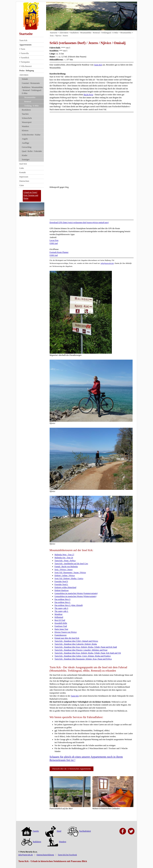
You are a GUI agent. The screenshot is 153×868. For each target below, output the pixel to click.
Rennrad (28, 102)
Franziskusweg (61, 635)
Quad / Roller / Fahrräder (32, 151)
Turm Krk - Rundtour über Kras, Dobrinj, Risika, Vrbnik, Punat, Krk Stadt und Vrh (88, 653)
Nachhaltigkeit (79, 831)
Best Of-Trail (60, 620)
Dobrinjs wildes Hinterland (65, 587)
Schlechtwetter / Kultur (31, 135)
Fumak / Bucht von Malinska (66, 567)
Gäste (22, 185)
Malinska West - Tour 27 (64, 555)
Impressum (24, 177)
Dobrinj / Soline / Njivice (65, 575)
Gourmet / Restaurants (31, 83)
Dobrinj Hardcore (62, 590)
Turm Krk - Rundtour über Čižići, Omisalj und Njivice (76, 641)
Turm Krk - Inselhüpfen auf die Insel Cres (71, 564)
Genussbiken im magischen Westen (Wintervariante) (76, 596)
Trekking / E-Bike (32, 106)
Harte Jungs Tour (61, 629)
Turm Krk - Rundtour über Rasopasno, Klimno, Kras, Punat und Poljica (83, 659)
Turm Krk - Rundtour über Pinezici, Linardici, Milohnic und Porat (81, 650)
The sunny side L (61, 611)
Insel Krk (23, 164)
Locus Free (54, 240)
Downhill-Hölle (61, 623)
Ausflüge (26, 143)
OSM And (54, 243)
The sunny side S (61, 608)
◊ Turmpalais (25, 62)
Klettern (25, 131)
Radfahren (31, 842)
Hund (53, 831)
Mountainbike (30, 97)
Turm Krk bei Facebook (67, 855)
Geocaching (27, 147)
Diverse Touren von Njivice (66, 632)
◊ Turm (22, 49)
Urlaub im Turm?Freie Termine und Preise (31, 195)
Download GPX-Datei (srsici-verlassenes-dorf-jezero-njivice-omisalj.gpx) (79, 222)
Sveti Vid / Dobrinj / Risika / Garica (69, 578)
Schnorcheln (27, 118)
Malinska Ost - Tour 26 (64, 558)
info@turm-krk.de (107, 263)
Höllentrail (59, 617)
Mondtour (59, 614)
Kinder (25, 155)
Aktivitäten (24, 75)
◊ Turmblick (24, 58)
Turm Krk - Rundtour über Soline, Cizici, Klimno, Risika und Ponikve (83, 656)
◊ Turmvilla (24, 53)
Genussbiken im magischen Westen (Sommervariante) (76, 593)
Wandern (25, 126)
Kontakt (23, 172)
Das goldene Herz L (63, 602)
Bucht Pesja (88, 95)
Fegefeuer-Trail (61, 626)
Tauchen (25, 114)
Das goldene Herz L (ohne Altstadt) (69, 605)
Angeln (25, 139)
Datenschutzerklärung (45, 855)
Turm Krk (23, 40)
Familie (30, 831)
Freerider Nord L (61, 584)
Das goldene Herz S (63, 599)
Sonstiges (26, 160)
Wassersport (27, 122)
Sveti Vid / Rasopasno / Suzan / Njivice (70, 572)
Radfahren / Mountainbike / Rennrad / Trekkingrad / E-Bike (32, 90)
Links (22, 168)
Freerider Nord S (61, 581)
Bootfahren (26, 110)
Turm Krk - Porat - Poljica (65, 561)
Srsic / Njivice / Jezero (59, 36)
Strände (25, 79)
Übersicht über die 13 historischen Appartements (72, 769)
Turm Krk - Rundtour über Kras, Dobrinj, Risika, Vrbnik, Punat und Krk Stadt (86, 647)
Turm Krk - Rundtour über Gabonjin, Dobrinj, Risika (76, 644)
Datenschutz (24, 181)
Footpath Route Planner (59, 252)
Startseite (26, 34)
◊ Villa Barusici (26, 66)
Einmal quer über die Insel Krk (67, 638)
